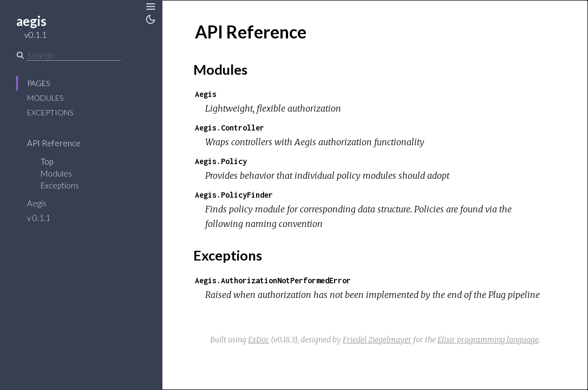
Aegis (37, 203)
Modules (45, 98)
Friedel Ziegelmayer (377, 340)
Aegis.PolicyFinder (234, 195)
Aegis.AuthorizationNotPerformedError (273, 280)
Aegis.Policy (221, 161)
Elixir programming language (488, 340)
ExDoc (259, 340)
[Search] (74, 55)
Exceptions (50, 112)
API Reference (54, 143)
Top (47, 161)
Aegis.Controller (230, 128)
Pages (38, 83)
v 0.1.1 (39, 218)
